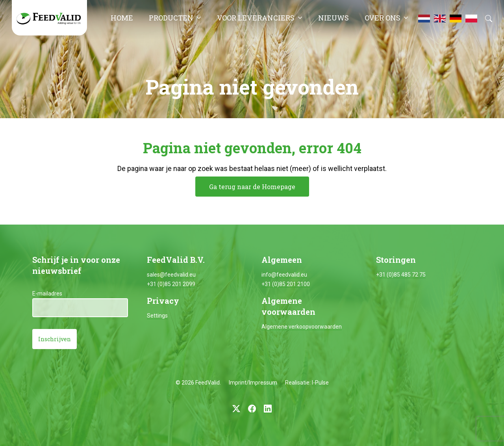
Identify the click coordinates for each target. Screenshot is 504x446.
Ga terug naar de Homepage (252, 187)
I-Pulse (320, 383)
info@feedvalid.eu (284, 275)
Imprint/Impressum (253, 383)
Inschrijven (55, 339)
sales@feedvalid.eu (171, 275)
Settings (157, 316)
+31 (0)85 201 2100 (286, 284)
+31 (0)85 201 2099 (171, 284)
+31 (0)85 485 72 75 (401, 275)
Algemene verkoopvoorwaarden (302, 327)
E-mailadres (47, 294)
